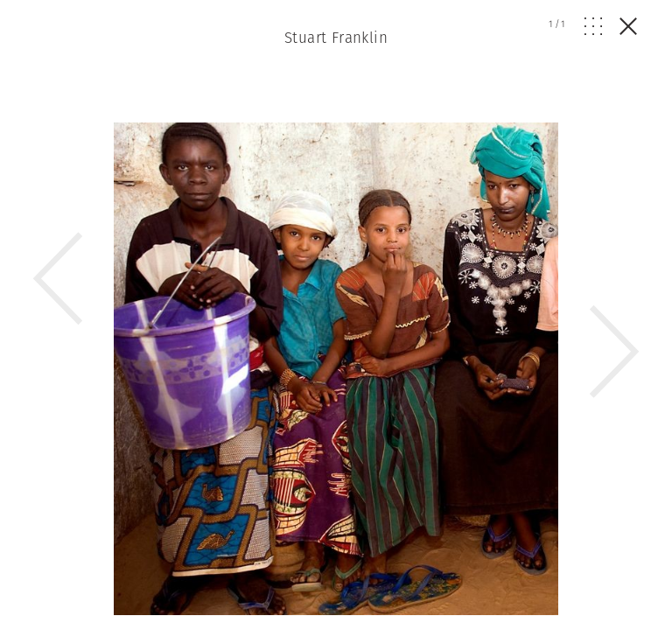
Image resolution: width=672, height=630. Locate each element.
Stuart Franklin (336, 38)
